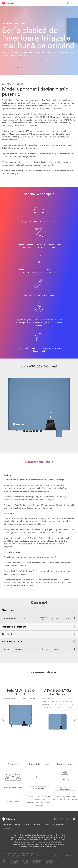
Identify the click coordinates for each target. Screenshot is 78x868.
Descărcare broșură (39, 788)
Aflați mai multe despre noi (13, 788)
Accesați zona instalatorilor (65, 789)
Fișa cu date (39, 610)
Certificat (39, 634)
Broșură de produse (39, 642)
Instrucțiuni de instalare (39, 627)
